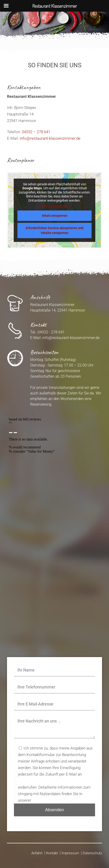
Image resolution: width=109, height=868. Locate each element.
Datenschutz (92, 853)
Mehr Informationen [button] (55, 206)
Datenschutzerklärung (51, 800)
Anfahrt (37, 853)
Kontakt (52, 853)
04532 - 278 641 (51, 332)
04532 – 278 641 (36, 132)
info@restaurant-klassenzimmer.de (50, 138)
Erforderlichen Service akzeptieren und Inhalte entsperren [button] (55, 230)
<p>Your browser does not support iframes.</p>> (54, 454)
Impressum (70, 853)
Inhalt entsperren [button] (55, 215)
